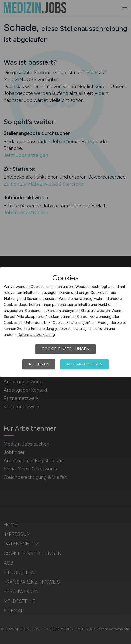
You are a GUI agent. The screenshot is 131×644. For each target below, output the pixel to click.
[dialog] (65, 322)
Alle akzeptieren (84, 364)
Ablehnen (39, 364)
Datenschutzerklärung (36, 335)
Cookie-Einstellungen (65, 349)
